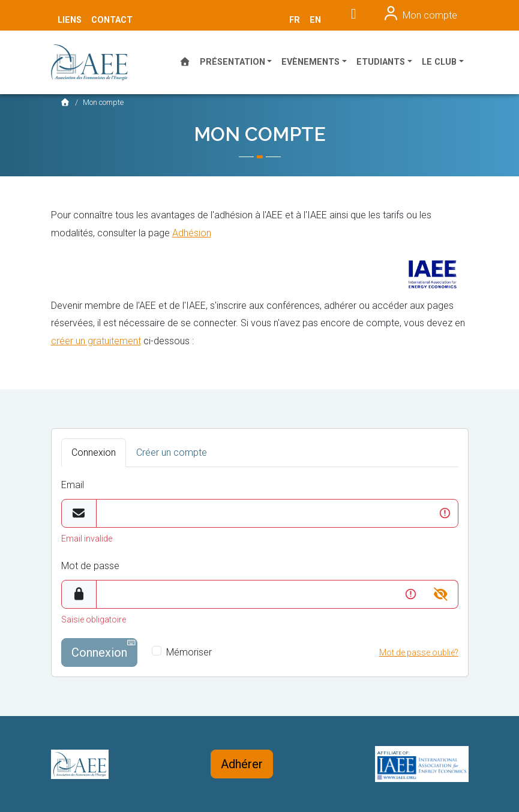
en (315, 20)
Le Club (439, 62)
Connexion (94, 452)
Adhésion (192, 233)
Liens (70, 20)
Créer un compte (172, 452)
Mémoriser (189, 652)
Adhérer (242, 764)
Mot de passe (90, 566)
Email (73, 485)
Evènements (310, 62)
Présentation (232, 62)
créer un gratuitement (96, 341)
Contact (112, 20)
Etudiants (381, 62)
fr (295, 20)
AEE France (96, 62)
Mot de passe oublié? (419, 652)
